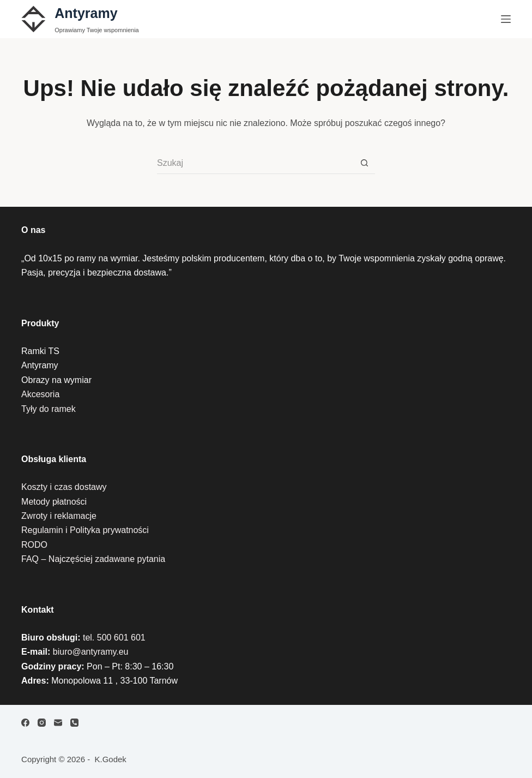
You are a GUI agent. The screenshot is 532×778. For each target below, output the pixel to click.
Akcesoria (40, 394)
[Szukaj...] (255, 163)
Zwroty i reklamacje (59, 516)
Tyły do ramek (49, 409)
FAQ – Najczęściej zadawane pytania (93, 559)
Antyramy (86, 13)
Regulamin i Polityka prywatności (85, 530)
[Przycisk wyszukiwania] (364, 163)
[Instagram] (42, 723)
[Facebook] (25, 723)
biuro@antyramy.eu (91, 652)
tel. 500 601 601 (114, 638)
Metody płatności (54, 502)
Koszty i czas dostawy (64, 487)
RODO (34, 545)
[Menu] (506, 19)
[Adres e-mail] (58, 723)
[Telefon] (74, 723)
